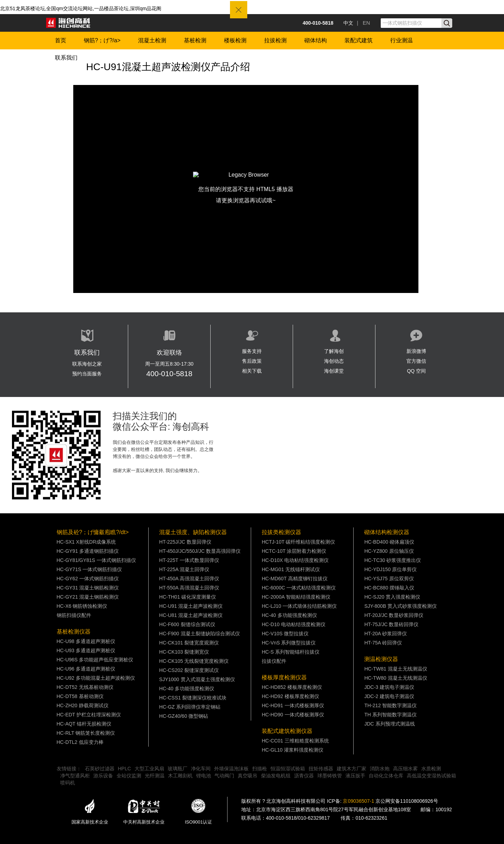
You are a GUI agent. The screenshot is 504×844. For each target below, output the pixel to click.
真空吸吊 (248, 776)
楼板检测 (235, 40)
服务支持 (252, 351)
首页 (61, 40)
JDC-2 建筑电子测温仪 (389, 696)
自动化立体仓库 (386, 776)
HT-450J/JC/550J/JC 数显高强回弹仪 (200, 551)
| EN (363, 23)
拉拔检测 (275, 40)
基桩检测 (195, 40)
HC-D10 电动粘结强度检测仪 (293, 624)
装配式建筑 (359, 40)
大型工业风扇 (149, 769)
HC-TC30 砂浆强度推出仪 (393, 560)
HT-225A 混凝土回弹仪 (184, 569)
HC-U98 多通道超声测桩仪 (86, 641)
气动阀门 (224, 776)
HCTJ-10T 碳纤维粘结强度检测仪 (298, 542)
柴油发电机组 (276, 776)
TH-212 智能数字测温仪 (390, 705)
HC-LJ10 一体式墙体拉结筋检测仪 (299, 606)
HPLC (125, 769)
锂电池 (204, 776)
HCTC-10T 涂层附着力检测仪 (294, 551)
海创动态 (334, 361)
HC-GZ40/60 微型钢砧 (184, 716)
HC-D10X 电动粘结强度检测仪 (295, 560)
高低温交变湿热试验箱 (431, 776)
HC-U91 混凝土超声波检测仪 (191, 606)
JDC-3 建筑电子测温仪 (389, 687)
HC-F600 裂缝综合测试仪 (187, 624)
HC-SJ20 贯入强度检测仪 (392, 597)
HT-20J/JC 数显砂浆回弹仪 (394, 615)
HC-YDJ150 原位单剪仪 (390, 569)
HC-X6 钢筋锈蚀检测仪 (82, 606)
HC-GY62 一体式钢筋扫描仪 (88, 579)
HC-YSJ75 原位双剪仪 (389, 579)
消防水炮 (380, 769)
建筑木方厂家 (351, 769)
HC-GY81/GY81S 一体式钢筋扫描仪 (97, 560)
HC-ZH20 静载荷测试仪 (83, 705)
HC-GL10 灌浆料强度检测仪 (293, 750)
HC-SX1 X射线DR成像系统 (86, 542)
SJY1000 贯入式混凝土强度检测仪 (197, 679)
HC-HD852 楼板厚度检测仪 (292, 687)
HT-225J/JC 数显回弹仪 (185, 542)
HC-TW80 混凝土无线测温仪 (396, 678)
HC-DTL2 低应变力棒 (80, 742)
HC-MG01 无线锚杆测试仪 (291, 569)
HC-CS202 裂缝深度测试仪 (189, 670)
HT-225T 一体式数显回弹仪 (189, 560)
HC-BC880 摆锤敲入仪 (389, 588)
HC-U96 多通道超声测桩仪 (86, 669)
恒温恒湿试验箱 (288, 769)
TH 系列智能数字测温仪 (390, 715)
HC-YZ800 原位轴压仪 (389, 551)
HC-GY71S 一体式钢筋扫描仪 (89, 569)
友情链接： (69, 769)
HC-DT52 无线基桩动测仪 (85, 687)
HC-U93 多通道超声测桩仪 (86, 650)
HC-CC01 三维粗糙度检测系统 (295, 741)
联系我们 (66, 58)
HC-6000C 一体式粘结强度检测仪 (299, 588)
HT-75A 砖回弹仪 (383, 643)
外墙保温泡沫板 (231, 769)
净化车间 (201, 769)
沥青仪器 (304, 776)
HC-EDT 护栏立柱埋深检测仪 (89, 715)
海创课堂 (334, 371)
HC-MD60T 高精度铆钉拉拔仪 (294, 579)
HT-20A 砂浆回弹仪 (385, 634)
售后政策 (252, 361)
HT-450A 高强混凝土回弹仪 (189, 579)
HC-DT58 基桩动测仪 (80, 696)
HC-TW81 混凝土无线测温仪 (396, 669)
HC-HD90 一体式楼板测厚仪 (293, 715)
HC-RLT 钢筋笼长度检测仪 (86, 733)
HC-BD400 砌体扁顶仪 (389, 542)
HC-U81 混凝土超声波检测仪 (191, 615)
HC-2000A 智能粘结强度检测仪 (296, 597)
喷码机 (68, 783)
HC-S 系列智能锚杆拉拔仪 (291, 652)
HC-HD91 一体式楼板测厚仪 (293, 705)
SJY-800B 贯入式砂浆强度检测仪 (400, 606)
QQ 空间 (416, 371)
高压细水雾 (405, 769)
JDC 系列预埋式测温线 (389, 724)
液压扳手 (355, 776)
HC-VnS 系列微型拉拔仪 (289, 643)
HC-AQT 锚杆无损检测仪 (84, 724)
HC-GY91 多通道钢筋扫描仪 (88, 551)
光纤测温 (155, 776)
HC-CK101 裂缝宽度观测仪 (189, 643)
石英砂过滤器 (100, 769)
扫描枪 (260, 769)
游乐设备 (103, 776)
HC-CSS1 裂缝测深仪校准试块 (193, 698)
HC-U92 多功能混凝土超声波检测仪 (96, 678)
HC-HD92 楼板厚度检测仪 (290, 696)
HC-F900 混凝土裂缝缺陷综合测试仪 (200, 634)
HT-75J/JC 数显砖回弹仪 (391, 624)
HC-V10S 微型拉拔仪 (285, 634)
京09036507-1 (358, 801)
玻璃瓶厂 (178, 769)
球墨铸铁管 (330, 776)
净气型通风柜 (75, 776)
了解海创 (334, 351)
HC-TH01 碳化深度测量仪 (188, 597)
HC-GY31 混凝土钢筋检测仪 (88, 588)
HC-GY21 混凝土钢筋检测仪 (88, 597)
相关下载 (252, 371)
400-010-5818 (169, 374)
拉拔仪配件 (274, 661)
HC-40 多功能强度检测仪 (187, 689)
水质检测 (431, 769)
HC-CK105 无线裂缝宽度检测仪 (194, 661)
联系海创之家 (87, 364)
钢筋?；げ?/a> (102, 40)
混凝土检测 (152, 40)
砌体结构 (316, 40)
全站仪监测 (129, 776)
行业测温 (402, 40)
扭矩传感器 (321, 769)
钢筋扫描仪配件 (74, 615)
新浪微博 (416, 351)
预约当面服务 (87, 374)
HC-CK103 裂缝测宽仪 (184, 652)
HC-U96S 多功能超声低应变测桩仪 (95, 660)
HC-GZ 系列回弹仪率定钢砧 (190, 707)
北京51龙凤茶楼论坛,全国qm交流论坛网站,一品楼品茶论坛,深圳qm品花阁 (81, 8)
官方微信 (416, 361)
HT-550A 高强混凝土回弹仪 (189, 588)
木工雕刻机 (180, 776)
